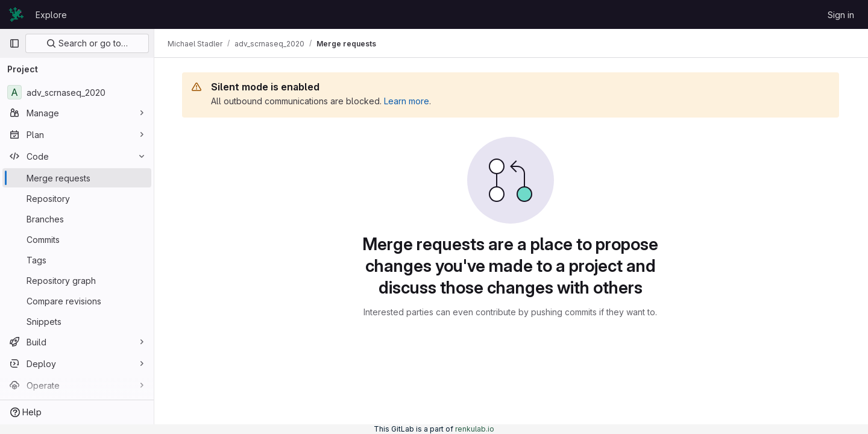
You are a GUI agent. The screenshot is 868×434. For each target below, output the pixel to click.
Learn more (408, 101)
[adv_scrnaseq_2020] (77, 92)
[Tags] (77, 260)
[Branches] (77, 219)
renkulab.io (475, 429)
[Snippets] (77, 321)
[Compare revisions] (77, 301)
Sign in (841, 15)
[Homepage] (16, 14)
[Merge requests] (77, 178)
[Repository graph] (77, 280)
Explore (51, 15)
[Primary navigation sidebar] (14, 43)
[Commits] (77, 239)
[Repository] (77, 198)
